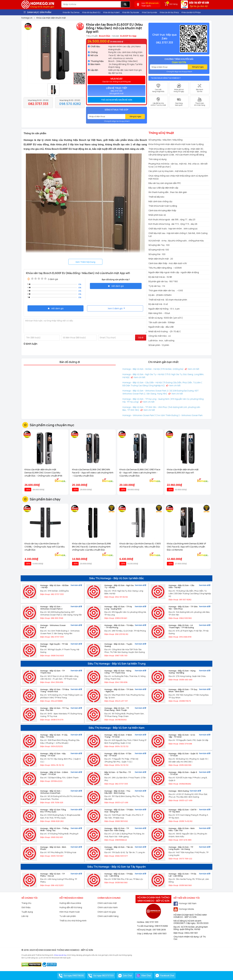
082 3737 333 (152, 922)
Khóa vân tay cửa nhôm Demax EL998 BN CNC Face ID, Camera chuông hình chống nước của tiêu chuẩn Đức (91, 547)
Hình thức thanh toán (70, 912)
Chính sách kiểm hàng (108, 916)
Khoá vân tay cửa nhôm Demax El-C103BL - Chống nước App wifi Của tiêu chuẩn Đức (45, 547)
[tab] (116, 100)
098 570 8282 (161, 926)
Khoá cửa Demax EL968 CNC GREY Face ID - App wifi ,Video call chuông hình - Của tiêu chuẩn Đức (140, 473)
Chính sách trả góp (107, 912)
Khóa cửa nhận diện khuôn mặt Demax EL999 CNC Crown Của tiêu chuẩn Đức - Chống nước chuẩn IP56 (43, 473)
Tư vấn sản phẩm (68, 916)
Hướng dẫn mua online (70, 903)
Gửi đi (141, 337)
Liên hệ (25, 916)
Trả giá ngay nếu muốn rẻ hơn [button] (117, 100)
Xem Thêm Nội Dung (85, 262)
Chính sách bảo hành (108, 907)
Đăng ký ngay (136, 116)
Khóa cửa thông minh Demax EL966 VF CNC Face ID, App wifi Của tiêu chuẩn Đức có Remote (186, 547)
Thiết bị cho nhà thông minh (73, 921)
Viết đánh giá (116, 286)
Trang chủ (26, 903)
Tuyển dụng (27, 912)
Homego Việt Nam (185, 903)
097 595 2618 (159, 930)
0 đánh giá (53, 279)
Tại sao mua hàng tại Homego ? (166, 78)
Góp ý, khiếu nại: (145, 933)
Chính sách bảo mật (107, 903)
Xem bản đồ (76, 585)
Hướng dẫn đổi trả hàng (71, 907)
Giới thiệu (26, 907)
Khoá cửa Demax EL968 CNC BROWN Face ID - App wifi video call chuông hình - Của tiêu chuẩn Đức (93, 473)
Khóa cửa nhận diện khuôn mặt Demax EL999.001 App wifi (183, 471)
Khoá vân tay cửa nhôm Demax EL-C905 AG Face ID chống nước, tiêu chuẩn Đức (140, 545)
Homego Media (184, 909)
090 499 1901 (160, 933)
